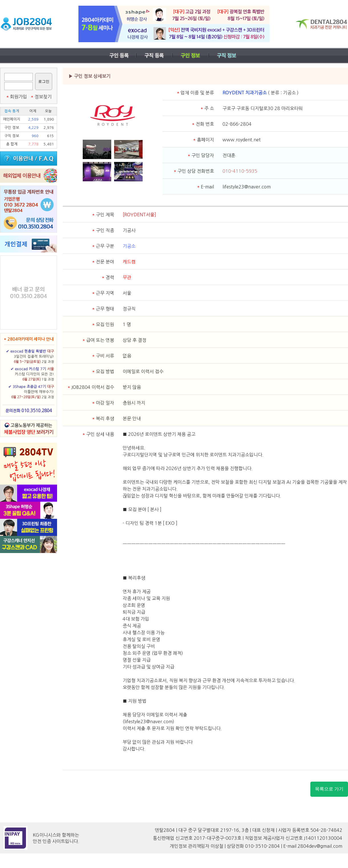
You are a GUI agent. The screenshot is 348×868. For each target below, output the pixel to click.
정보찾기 (41, 97)
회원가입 (17, 97)
